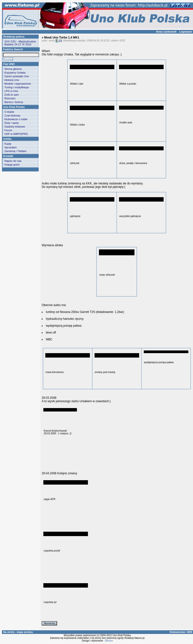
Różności (10, 98)
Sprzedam (11, 147)
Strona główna (13, 69)
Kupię (8, 144)
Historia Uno (12, 80)
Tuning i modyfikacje (17, 87)
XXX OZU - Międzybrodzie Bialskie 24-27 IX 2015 (20, 43)
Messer (109, 641)
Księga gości (12, 165)
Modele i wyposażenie (18, 84)
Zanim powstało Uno (17, 76)
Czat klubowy (12, 116)
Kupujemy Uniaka (15, 73)
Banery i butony (14, 102)
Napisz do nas (13, 161)
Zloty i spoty (12, 123)
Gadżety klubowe (15, 127)
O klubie (9, 112)
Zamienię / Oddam (15, 151)
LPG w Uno (11, 91)
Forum (8, 130)
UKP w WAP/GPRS (16, 134)
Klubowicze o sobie (16, 119)
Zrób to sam (12, 95)
